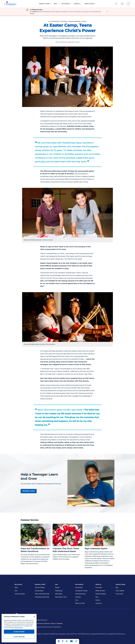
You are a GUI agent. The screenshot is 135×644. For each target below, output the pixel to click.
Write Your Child (80, 603)
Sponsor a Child (29, 491)
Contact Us (99, 603)
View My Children (20, 594)
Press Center (119, 594)
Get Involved (79, 584)
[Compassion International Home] (10, 5)
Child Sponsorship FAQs (42, 597)
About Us (98, 584)
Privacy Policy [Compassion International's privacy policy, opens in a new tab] (19, 628)
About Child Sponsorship (42, 594)
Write (16, 588)
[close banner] (107, 12)
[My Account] (128, 4)
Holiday (64, 21)
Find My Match (39, 591)
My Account (18, 584)
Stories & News (120, 584)
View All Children (40, 588)
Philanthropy (59, 591)
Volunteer (78, 597)
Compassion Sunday (81, 591)
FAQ (97, 597)
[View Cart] (122, 4)
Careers (98, 600)
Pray (77, 600)
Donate (57, 588)
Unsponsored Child (78, 21)
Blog (117, 588)
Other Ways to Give (61, 597)
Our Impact (99, 588)
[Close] (34, 617)
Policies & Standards (56, 623)
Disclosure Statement (43, 623)
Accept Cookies (19, 632)
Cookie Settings (19, 637)
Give (16, 591)
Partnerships (79, 588)
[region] (19, 628)
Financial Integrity (101, 594)
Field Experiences (80, 594)
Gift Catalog (58, 594)
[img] (10, 3)
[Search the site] (116, 4)
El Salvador (54, 21)
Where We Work (100, 591)
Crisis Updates (120, 591)
